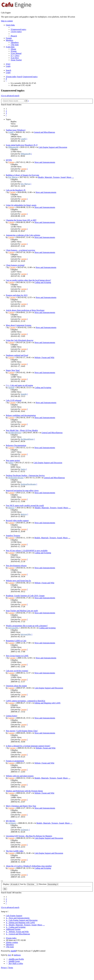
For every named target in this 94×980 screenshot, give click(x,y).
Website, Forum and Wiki (44, 357)
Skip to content (7, 21)
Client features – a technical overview (20, 250)
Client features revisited (15, 265)
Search (8, 70)
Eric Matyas (13, 177)
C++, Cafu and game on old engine (19, 385)
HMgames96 (13, 147)
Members (9, 40)
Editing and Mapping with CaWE (47, 703)
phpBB (13, 951)
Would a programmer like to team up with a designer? (27, 626)
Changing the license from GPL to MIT (21, 220)
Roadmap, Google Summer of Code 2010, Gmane (25, 596)
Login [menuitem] (8, 66)
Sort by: (29, 884)
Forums (9, 38)
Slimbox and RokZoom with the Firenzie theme (24, 791)
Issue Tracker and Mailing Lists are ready (22, 611)
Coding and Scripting (43, 282)
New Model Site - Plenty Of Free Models (22, 430)
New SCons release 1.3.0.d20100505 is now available (27, 551)
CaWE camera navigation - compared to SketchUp (25, 701)
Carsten (11, 162)
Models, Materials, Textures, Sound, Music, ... (56, 177)
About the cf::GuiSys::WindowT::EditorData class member (29, 866)
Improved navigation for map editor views (22, 490)
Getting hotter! (12, 716)
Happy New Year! (13, 370)
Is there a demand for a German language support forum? (28, 746)
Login (8, 72)
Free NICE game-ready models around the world (25, 506)
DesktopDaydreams (16, 478)
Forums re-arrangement (15, 761)
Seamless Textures (13, 536)
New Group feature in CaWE (17, 656)
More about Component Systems (19, 325)
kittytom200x (13, 628)
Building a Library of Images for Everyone (22, 175)
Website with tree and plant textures (20, 776)
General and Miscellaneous (44, 132)
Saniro (11, 463)
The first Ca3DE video (15, 851)
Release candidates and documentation (21, 415)
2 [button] (6, 111)
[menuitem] (18, 29)
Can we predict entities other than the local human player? (28, 280)
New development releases (16, 566)
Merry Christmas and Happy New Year (21, 806)
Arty (10, 955)
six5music (12, 823)
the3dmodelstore (15, 433)
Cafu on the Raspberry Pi (16, 190)
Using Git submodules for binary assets (21, 205)
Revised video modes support (17, 521)
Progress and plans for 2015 (17, 295)
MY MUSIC (11, 821)
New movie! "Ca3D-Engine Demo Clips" (22, 731)
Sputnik (11, 388)
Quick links (10, 25)
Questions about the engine (16, 686)
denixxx (11, 508)
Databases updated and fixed (17, 355)
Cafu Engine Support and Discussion (53, 147)
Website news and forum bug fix (18, 581)
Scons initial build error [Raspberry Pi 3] (22, 145)
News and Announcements (45, 162)
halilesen (17, 955)
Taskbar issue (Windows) (16, 130)
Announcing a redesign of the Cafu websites (23, 235)
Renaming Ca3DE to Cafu (16, 641)
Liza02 (11, 132)
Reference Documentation (16, 445)
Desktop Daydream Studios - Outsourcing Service (25, 475)
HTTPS (9, 160)
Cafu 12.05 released (14, 400)
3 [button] (6, 113)
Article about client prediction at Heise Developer (25, 310)
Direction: (49, 884)
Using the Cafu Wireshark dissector (20, 340)
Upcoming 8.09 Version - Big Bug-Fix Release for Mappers (29, 836)
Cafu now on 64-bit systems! (17, 671)
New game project (13, 460)
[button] (6, 115)
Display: (11, 884)
